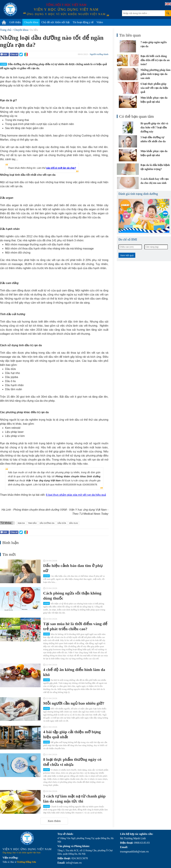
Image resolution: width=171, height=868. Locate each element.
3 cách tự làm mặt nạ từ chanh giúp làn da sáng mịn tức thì (74, 799)
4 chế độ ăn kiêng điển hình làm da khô (74, 672)
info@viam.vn (74, 863)
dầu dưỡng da (47, 523)
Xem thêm (54, 821)
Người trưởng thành (99, 54)
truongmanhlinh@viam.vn (134, 852)
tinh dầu (32, 523)
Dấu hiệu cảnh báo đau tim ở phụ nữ (73, 568)
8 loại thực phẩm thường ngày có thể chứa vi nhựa (72, 762)
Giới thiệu (15, 22)
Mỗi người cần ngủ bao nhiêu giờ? (74, 703)
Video (100, 22)
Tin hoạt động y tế (83, 22)
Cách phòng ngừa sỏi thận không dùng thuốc (72, 596)
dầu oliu (74, 523)
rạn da (21, 523)
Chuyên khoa (31, 22)
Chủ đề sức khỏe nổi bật (55, 22)
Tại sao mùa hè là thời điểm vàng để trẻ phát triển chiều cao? (75, 626)
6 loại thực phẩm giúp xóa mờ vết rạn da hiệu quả (76, 495)
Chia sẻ (14, 54)
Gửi (4, 54)
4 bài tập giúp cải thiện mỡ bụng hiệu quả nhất (72, 734)
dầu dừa (62, 523)
